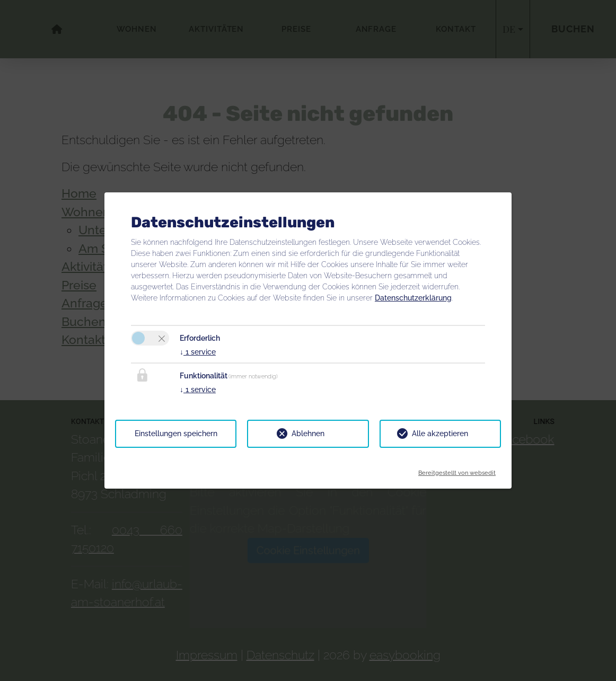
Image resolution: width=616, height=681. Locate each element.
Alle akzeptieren (440, 434)
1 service (198, 352)
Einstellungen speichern (176, 434)
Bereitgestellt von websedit (457, 470)
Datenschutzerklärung (413, 298)
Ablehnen (308, 434)
